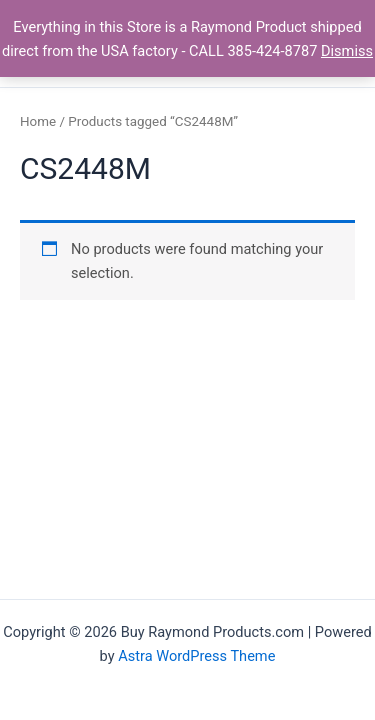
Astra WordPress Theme (196, 656)
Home (38, 121)
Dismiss (347, 51)
